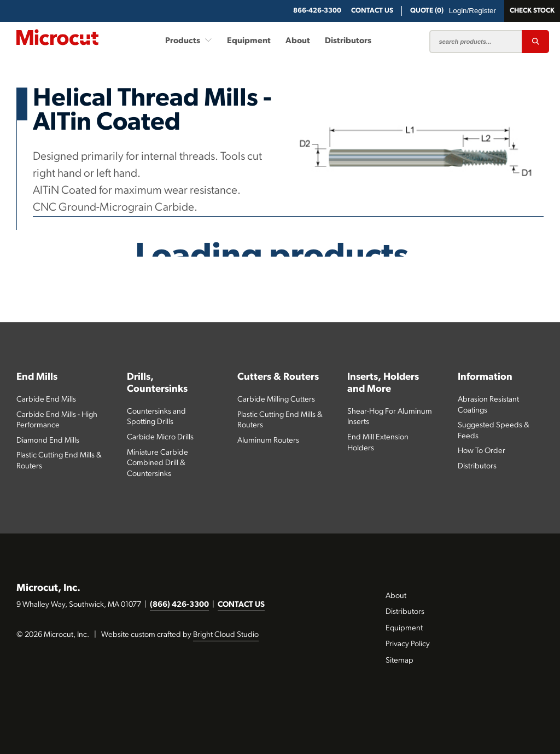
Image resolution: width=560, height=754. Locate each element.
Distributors (348, 41)
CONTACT (372, 11)
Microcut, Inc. (48, 588)
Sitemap (399, 661)
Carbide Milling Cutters (276, 400)
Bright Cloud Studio (226, 635)
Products (189, 40)
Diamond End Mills (48, 441)
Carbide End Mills (46, 400)
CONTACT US (241, 605)
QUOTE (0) (427, 11)
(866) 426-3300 (179, 605)
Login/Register (472, 11)
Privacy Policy (408, 644)
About (298, 41)
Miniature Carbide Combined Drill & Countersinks (157, 463)
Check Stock (532, 11)
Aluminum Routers (268, 441)
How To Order (482, 451)
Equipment (249, 41)
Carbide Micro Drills (160, 437)
